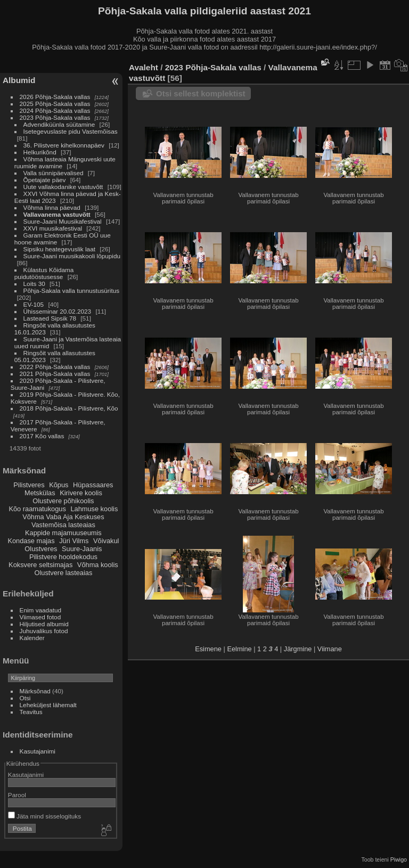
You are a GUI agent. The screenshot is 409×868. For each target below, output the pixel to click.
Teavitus (31, 712)
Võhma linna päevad (52, 207)
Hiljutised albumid (44, 624)
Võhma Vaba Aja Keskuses (63, 517)
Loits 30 (34, 284)
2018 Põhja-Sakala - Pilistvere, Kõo (69, 408)
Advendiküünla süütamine (59, 124)
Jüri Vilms (74, 541)
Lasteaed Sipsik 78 (50, 318)
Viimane (330, 649)
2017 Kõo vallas (42, 436)
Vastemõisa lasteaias (63, 525)
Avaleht (144, 67)
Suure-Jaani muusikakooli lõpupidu (72, 256)
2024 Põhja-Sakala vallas (55, 110)
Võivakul (106, 541)
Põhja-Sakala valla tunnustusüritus (72, 290)
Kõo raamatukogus (37, 509)
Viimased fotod (40, 617)
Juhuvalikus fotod (44, 631)
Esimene (208, 649)
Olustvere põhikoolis (63, 501)
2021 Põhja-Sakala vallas (55, 374)
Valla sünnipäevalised (54, 173)
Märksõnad (35, 691)
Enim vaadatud (41, 610)
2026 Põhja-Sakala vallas (55, 97)
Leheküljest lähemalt (48, 705)
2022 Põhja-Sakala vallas (55, 367)
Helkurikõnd (40, 152)
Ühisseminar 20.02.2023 (58, 311)
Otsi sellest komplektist (201, 93)
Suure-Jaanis (82, 549)
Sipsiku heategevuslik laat (59, 249)
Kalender (32, 638)
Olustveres (41, 549)
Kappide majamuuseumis (63, 533)
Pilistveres (29, 485)
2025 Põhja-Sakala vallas (55, 104)
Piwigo (399, 859)
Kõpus (59, 485)
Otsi (25, 698)
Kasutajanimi (38, 751)
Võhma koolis (98, 565)
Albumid (19, 80)
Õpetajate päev (45, 180)
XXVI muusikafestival (53, 228)
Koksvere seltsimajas (40, 565)
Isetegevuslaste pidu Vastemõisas (71, 131)
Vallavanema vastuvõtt (57, 214)
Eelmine (239, 649)
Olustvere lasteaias (63, 573)
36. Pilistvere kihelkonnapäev (64, 145)
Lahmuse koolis (94, 509)
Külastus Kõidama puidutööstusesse (44, 273)
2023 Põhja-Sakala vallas (55, 117)
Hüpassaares (93, 485)
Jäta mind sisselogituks (44, 816)
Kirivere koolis (81, 493)
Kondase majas (31, 541)
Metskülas (40, 493)
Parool (17, 795)
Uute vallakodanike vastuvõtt (63, 187)
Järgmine (298, 649)
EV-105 (34, 304)
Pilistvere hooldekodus (63, 557)
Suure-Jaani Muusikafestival (63, 221)
